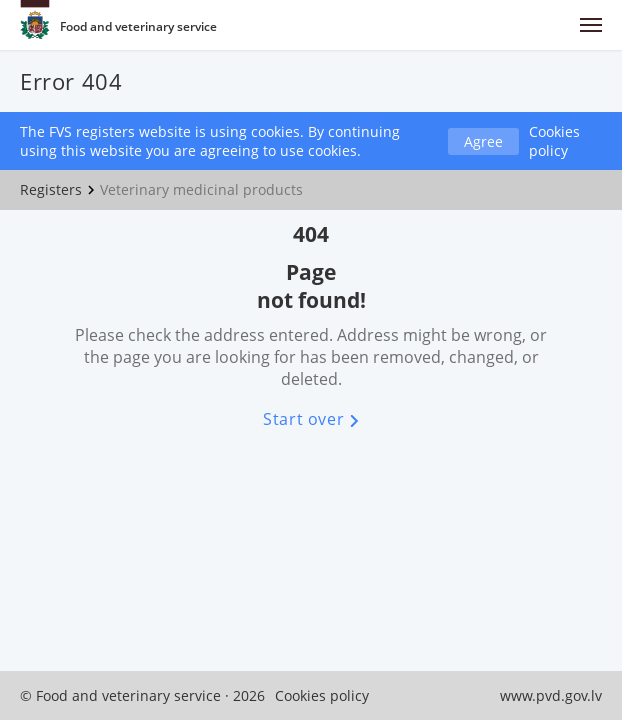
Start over (311, 419)
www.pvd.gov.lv (551, 695)
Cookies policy (554, 141)
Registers (51, 189)
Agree (483, 141)
